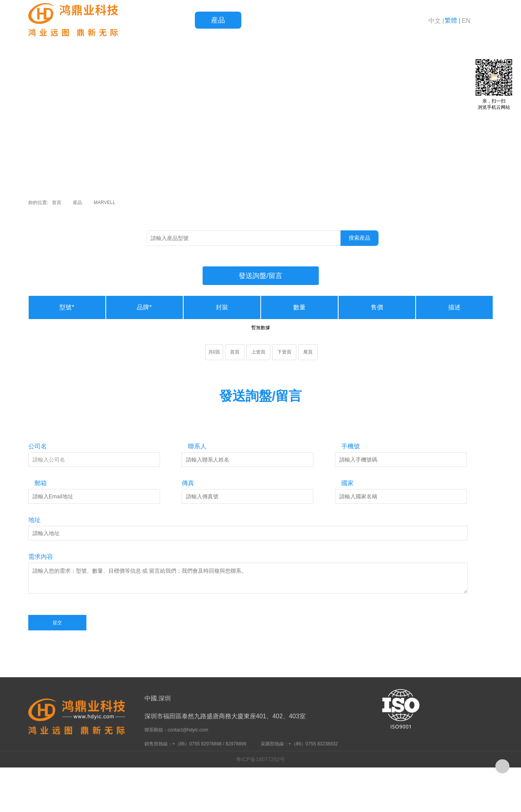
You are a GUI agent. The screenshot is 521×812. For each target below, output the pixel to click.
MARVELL (105, 203)
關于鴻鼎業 (404, 20)
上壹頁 (258, 352)
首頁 (172, 20)
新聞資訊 (358, 20)
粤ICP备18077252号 (261, 759)
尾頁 (308, 352)
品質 (265, 20)
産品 (218, 20)
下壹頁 (284, 352)
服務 (311, 20)
